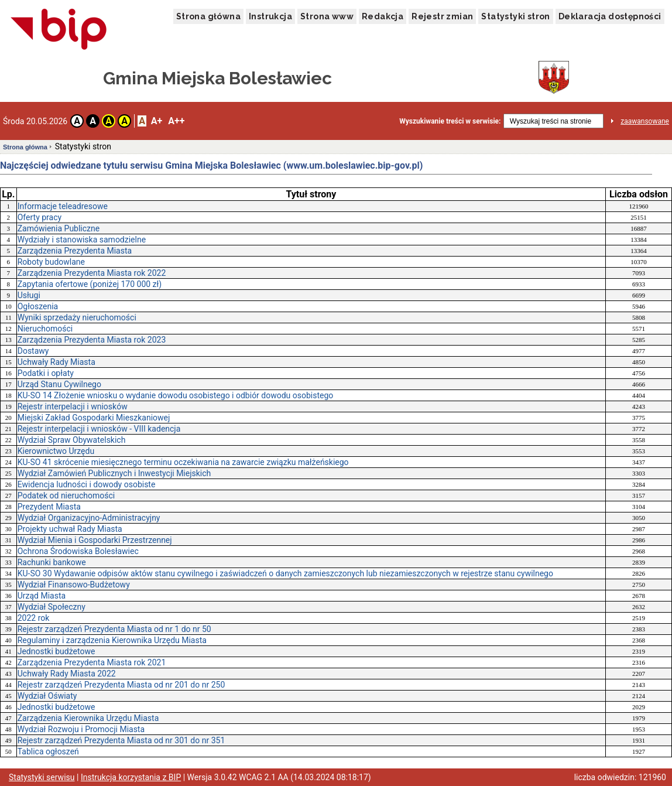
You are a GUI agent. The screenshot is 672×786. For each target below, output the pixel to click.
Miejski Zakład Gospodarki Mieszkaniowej (94, 418)
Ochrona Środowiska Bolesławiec (78, 551)
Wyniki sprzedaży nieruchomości (77, 317)
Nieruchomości (45, 329)
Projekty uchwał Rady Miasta (70, 529)
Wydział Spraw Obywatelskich (72, 440)
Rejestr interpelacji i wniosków (73, 406)
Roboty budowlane (51, 262)
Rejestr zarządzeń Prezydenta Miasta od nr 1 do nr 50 (114, 629)
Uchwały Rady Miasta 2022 (67, 674)
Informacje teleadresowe (63, 206)
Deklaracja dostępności (610, 16)
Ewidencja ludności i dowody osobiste (87, 484)
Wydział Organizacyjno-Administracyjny (89, 518)
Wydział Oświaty (47, 696)
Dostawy (33, 351)
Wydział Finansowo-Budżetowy (74, 585)
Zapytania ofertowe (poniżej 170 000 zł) (90, 284)
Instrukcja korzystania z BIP (131, 777)
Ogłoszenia (38, 306)
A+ (157, 121)
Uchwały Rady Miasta (56, 362)
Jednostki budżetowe (56, 651)
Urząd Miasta (42, 596)
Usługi (29, 295)
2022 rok (34, 618)
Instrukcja (270, 16)
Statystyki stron (515, 16)
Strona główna (208, 16)
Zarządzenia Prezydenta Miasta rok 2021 (92, 662)
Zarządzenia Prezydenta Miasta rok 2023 (92, 340)
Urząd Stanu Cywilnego (59, 384)
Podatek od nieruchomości (66, 495)
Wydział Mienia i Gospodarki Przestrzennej (95, 540)
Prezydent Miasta (49, 507)
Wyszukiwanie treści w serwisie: (450, 121)
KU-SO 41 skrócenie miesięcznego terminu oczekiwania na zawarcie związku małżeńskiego (183, 462)
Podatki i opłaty (46, 373)
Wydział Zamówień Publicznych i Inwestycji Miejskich (114, 473)
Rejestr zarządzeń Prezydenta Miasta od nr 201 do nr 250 (121, 685)
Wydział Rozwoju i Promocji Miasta (81, 729)
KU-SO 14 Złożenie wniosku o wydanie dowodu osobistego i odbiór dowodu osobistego (176, 395)
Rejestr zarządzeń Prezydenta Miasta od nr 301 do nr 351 (121, 740)
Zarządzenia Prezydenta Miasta (75, 251)
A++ (176, 121)
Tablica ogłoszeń (48, 751)
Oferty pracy (40, 217)
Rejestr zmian (442, 16)
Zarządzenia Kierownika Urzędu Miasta (88, 718)
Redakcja (383, 16)
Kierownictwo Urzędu (56, 451)
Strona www (327, 16)
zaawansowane (645, 121)
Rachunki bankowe (52, 562)
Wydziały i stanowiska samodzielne (82, 240)
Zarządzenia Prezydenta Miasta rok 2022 (92, 273)
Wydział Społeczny (52, 607)
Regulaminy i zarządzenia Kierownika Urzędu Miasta (112, 640)
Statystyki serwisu (42, 777)
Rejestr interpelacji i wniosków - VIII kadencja (99, 429)
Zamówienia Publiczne (59, 228)
